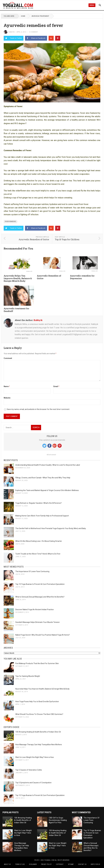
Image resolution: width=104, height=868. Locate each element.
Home (23, 16)
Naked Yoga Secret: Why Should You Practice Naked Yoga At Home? (43, 635)
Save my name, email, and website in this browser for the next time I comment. (38, 409)
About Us (7, 864)
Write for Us (95, 864)
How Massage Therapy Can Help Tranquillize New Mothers (39, 745)
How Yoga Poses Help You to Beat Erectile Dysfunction (37, 702)
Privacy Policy (46, 864)
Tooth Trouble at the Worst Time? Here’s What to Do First (38, 554)
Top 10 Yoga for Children (67, 239)
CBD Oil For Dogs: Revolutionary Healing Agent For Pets (58, 820)
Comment (8, 358)
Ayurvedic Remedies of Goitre (34, 239)
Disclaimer (33, 864)
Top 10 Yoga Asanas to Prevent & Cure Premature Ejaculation (40, 584)
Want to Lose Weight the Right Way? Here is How (35, 757)
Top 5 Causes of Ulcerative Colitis (29, 770)
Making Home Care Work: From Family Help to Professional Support (42, 516)
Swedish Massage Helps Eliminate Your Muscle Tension (37, 622)
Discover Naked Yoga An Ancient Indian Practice (34, 610)
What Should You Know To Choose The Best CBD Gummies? (39, 714)
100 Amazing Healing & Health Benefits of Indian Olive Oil (38, 732)
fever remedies (10, 222)
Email (56, 386)
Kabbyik (12, 32)
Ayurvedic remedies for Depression (82, 277)
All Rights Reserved (62, 860)
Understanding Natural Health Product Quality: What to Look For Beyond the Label (48, 465)
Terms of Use (20, 864)
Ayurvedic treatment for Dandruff (16, 310)
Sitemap (71, 864)
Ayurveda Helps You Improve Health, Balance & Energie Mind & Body (18, 278)
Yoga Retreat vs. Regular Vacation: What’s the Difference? (38, 503)
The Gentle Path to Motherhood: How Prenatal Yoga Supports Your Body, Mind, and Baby (51, 528)
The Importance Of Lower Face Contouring (32, 571)
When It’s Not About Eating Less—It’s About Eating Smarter (39, 541)
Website (7, 398)
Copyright (60, 864)
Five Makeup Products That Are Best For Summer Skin (37, 663)
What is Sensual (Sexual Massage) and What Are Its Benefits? (40, 597)
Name (7, 386)
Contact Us (82, 864)
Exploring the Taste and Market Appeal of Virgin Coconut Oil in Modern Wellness (47, 490)
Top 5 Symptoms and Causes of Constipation (33, 783)
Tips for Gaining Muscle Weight (28, 676)
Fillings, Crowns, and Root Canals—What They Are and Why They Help (43, 478)
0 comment (34, 32)
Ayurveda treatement (40, 16)
